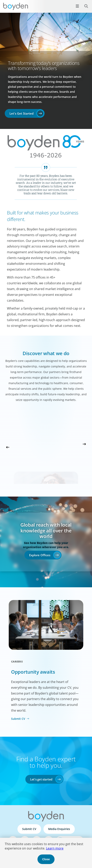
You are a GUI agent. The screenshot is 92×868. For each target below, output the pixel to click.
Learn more (55, 848)
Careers (17, 661)
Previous (8, 447)
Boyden (15, 6)
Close (46, 859)
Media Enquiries (59, 829)
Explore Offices (40, 555)
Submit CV (18, 719)
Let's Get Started (22, 113)
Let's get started (41, 779)
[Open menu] (77, 6)
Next (84, 444)
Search (84, 4)
